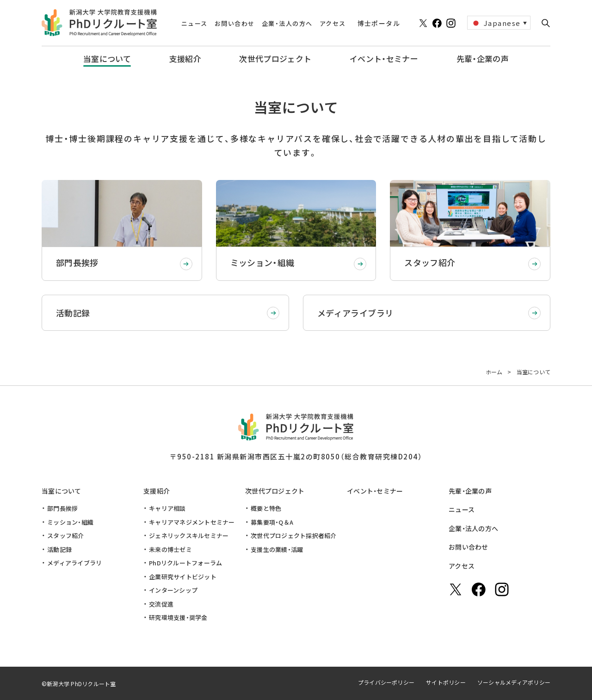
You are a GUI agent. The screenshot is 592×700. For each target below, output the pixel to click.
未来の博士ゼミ (170, 549)
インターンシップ (173, 590)
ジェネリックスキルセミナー (189, 536)
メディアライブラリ (74, 563)
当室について (62, 491)
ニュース (462, 509)
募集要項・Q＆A (272, 522)
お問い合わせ (469, 547)
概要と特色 (266, 508)
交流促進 (161, 604)
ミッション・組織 (70, 522)
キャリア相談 (167, 508)
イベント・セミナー (375, 491)
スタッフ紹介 (66, 536)
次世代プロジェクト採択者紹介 (294, 536)
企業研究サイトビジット (183, 577)
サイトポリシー (446, 682)
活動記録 (59, 549)
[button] (546, 23)
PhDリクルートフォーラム (185, 563)
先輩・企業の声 (470, 491)
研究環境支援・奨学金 (178, 617)
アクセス (462, 566)
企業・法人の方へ (473, 528)
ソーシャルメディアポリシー (514, 682)
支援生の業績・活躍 (277, 549)
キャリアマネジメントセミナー (192, 522)
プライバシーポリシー (386, 682)
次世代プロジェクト (275, 491)
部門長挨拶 (62, 508)
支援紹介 (157, 491)
